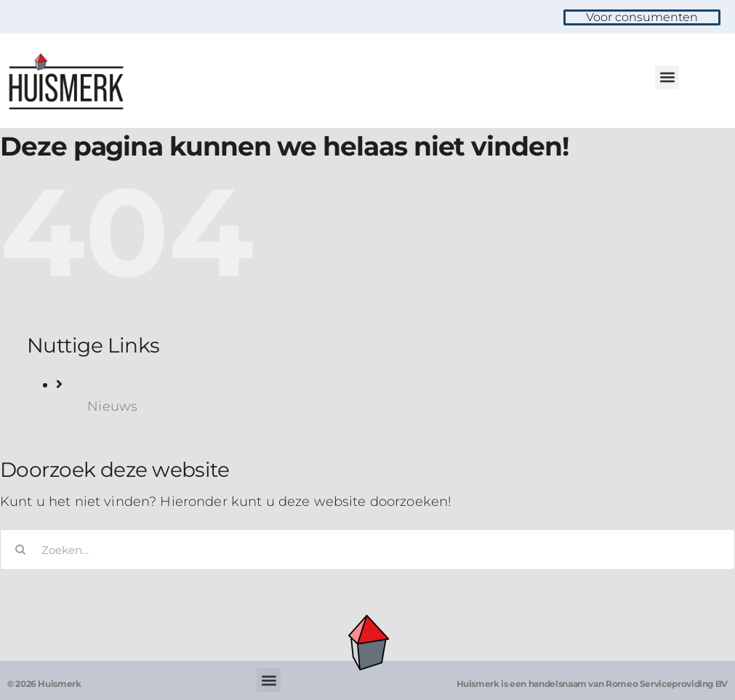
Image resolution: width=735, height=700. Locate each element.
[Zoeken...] (367, 550)
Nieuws (112, 406)
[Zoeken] (20, 550)
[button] (667, 77)
